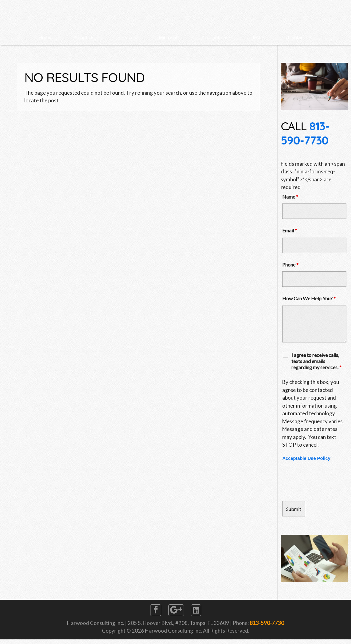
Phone (290, 265)
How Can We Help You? (309, 298)
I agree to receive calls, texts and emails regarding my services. (316, 361)
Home (45, 38)
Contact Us (300, 38)
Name (290, 197)
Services (127, 38)
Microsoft (169, 38)
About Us (84, 38)
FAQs (259, 38)
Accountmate (216, 38)
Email (290, 230)
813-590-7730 (305, 133)
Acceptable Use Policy (306, 458)
